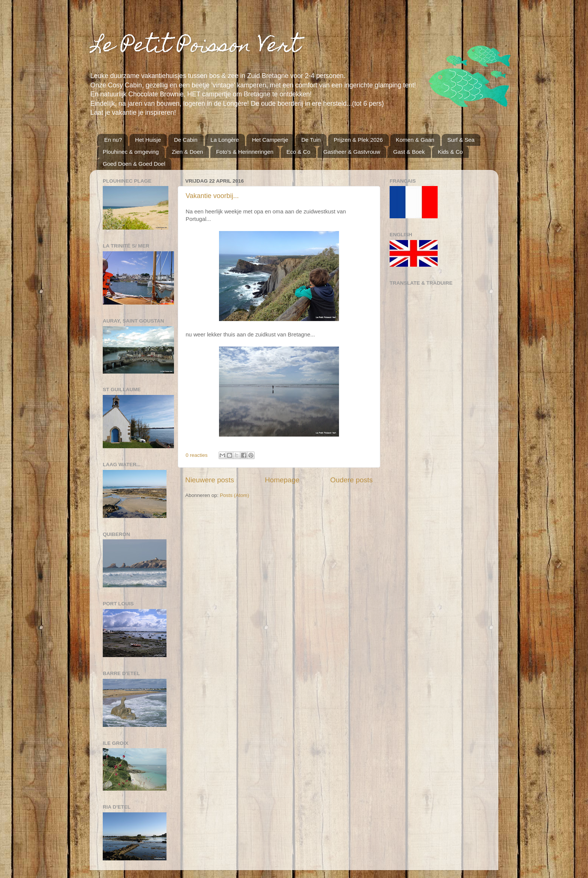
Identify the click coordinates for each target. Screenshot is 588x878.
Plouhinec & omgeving (131, 152)
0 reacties (197, 455)
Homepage (282, 480)
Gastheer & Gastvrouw (352, 152)
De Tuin (311, 140)
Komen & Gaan (415, 140)
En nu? (113, 140)
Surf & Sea (461, 140)
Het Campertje (270, 140)
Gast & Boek (409, 152)
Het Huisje (148, 140)
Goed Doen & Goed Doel (134, 164)
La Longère (225, 140)
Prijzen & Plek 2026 (358, 140)
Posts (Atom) (234, 495)
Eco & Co (298, 152)
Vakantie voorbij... (212, 196)
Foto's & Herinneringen (245, 152)
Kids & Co (450, 152)
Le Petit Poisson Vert (195, 47)
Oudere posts (352, 480)
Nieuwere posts (210, 480)
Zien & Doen (187, 152)
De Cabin (186, 140)
